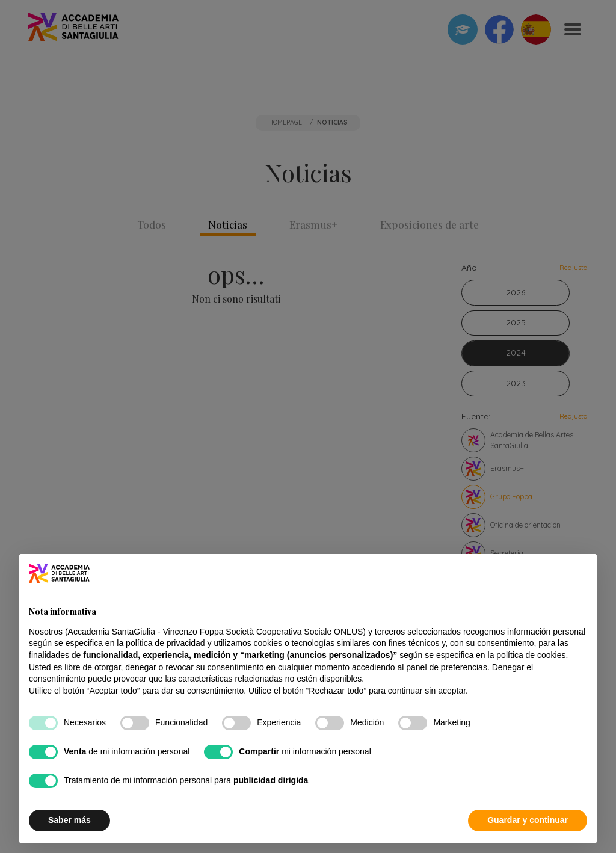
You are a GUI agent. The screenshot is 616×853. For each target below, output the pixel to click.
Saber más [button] (69, 820)
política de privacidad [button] (165, 643)
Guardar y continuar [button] (528, 820)
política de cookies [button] (531, 655)
